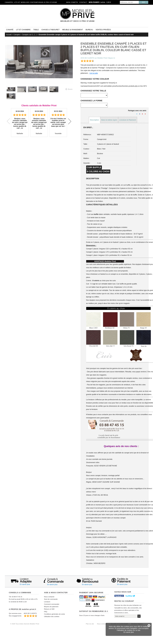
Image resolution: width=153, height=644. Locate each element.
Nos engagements (15, 616)
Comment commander (52, 604)
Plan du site (90, 624)
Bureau (89, 30)
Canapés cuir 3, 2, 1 (29, 35)
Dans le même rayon (109, 120)
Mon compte (72, 2)
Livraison (47, 602)
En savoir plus (129, 632)
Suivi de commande (51, 599)
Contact (83, 2)
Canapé (10, 30)
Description (95, 120)
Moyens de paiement (51, 607)
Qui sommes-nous (15, 613)
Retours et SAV (49, 609)
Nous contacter (49, 597)
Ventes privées (103, 30)
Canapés (17, 35)
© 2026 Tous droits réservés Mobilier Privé (25, 624)
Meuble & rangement (73, 30)
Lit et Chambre (23, 30)
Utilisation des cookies (52, 616)
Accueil (9, 35)
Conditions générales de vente (55, 614)
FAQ (46, 612)
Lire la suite (94, 73)
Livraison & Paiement (128, 120)
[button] (70, 121)
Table (36, 30)
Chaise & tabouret (50, 30)
